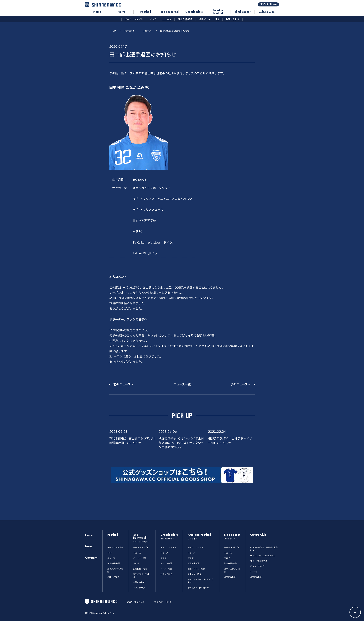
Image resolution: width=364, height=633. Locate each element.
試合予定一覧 (193, 563)
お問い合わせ (113, 577)
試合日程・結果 (140, 569)
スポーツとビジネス (259, 561)
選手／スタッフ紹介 (196, 569)
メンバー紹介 (166, 569)
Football (129, 31)
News (89, 546)
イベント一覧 (166, 563)
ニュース (147, 31)
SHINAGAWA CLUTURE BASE (263, 556)
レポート (254, 572)
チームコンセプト (115, 547)
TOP (113, 31)
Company (91, 558)
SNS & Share (268, 4)
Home (89, 535)
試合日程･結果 (114, 563)
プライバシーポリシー (164, 602)
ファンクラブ (139, 588)
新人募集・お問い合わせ (198, 588)
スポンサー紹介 (194, 574)
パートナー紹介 (140, 558)
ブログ (110, 553)
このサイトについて (136, 602)
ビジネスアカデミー (259, 566)
